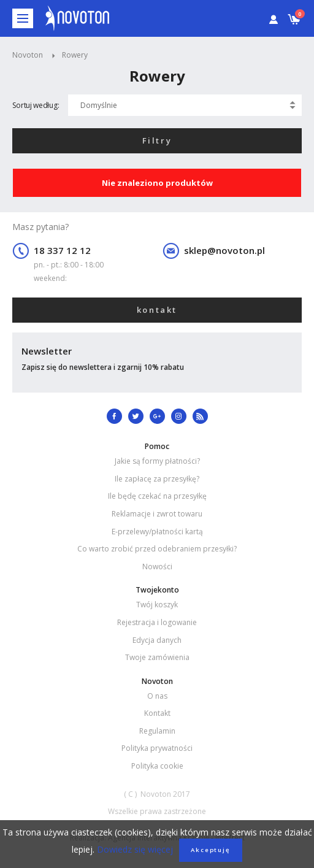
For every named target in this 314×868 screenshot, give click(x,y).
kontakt (157, 310)
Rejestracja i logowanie (157, 622)
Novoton (28, 55)
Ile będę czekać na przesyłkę (157, 496)
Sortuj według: (36, 105)
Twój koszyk (157, 605)
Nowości (157, 567)
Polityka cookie (157, 766)
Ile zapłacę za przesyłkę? (157, 479)
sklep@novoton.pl (224, 250)
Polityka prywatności (157, 748)
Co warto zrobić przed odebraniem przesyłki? (157, 549)
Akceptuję (211, 850)
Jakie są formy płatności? (157, 461)
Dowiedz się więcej (134, 849)
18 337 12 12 (62, 250)
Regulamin (157, 731)
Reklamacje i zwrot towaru (157, 514)
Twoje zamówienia (157, 657)
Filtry (157, 140)
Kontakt (157, 713)
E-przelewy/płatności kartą (157, 532)
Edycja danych (157, 640)
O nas (157, 696)
